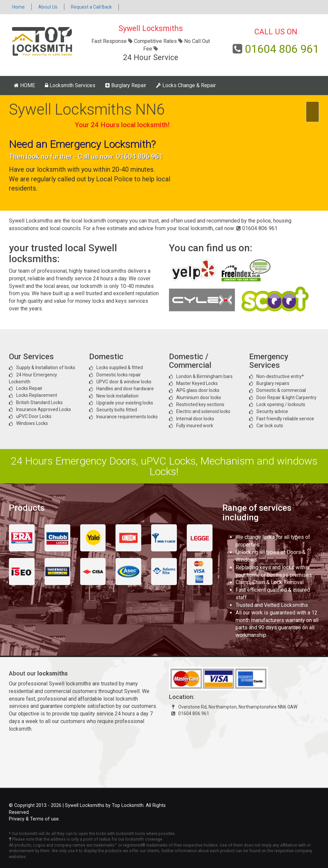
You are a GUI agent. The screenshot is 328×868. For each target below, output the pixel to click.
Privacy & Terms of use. (34, 819)
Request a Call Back (91, 7)
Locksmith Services (70, 85)
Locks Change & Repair (186, 85)
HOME (24, 85)
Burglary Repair (126, 85)
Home (18, 7)
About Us (48, 7)
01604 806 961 (282, 49)
